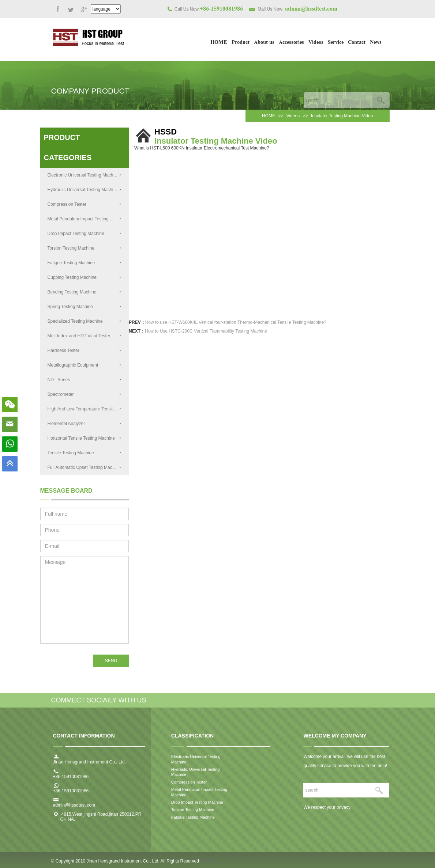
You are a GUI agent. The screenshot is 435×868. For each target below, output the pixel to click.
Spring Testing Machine (85, 307)
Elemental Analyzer (85, 424)
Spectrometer (85, 394)
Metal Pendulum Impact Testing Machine (87, 219)
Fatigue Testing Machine (85, 263)
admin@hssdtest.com (74, 808)
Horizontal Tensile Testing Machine (85, 438)
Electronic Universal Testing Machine (85, 175)
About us (264, 43)
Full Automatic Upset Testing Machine (85, 467)
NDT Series (85, 380)
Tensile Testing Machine (85, 453)
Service (336, 43)
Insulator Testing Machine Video (342, 116)
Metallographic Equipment (85, 365)
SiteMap (208, 864)
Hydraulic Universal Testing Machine (85, 190)
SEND (111, 661)
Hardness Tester (85, 350)
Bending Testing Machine (85, 292)
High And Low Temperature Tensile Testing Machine (88, 409)
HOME (219, 43)
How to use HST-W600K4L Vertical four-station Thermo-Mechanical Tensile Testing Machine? (236, 322)
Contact (357, 43)
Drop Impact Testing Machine (85, 234)
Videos (316, 43)
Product (241, 43)
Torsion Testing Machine (85, 248)
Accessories (291, 43)
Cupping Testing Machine (85, 277)
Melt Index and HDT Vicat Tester (85, 336)
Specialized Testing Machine (85, 321)
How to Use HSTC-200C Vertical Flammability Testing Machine (206, 331)
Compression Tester (85, 204)
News (376, 43)
